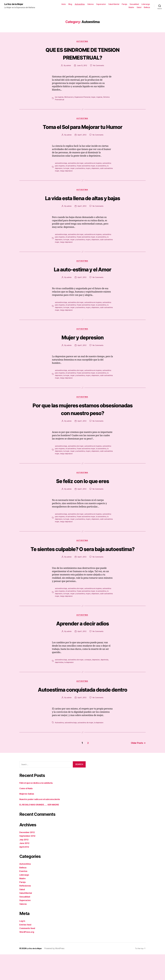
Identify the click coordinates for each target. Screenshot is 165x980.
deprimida (105, 678)
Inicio (64, 4)
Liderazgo (146, 4)
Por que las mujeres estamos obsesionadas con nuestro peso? (82, 418)
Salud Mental (114, 4)
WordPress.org (27, 958)
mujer (94, 98)
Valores (90, 4)
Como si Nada (27, 814)
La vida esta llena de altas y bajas (82, 207)
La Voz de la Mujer (15, 4)
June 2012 (25, 869)
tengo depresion (76, 179)
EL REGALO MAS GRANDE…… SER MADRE (41, 830)
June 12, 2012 (82, 66)
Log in (23, 947)
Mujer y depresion (83, 346)
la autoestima (102, 174)
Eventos (24, 897)
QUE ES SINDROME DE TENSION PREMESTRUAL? (83, 54)
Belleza (147, 7)
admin (68, 66)
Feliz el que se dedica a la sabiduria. (38, 809)
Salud (139, 7)
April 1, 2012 (82, 143)
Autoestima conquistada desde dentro (83, 712)
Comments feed (28, 954)
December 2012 (28, 858)
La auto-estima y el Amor (82, 278)
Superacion (101, 4)
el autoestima (71, 174)
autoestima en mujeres (94, 172)
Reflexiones (26, 911)
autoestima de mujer (76, 172)
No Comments (99, 66)
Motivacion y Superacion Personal (78, 98)
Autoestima (80, 4)
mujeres (100, 98)
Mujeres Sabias (28, 819)
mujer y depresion (93, 177)
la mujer (67, 177)
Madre (131, 7)
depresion (97, 678)
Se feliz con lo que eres (82, 490)
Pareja (124, 4)
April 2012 (25, 872)
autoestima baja (61, 172)
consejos (88, 678)
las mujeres (59, 98)
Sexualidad (134, 4)
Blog (70, 4)
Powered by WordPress (56, 974)
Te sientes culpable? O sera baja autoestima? (82, 563)
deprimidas (59, 680)
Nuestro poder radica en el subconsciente (41, 825)
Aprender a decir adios (82, 641)
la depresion (69, 680)
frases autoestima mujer (86, 174)
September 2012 (28, 862)
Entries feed (26, 950)
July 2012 (25, 865)
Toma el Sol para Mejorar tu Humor (82, 131)
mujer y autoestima (78, 177)
